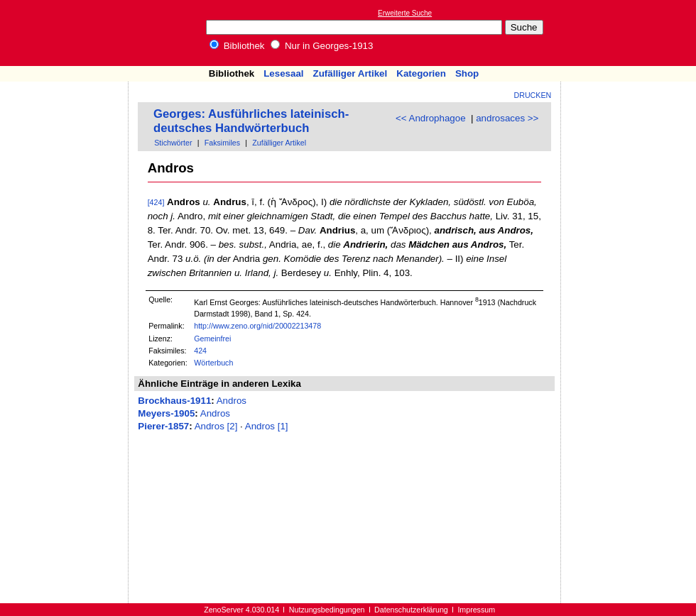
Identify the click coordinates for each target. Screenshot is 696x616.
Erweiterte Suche (405, 13)
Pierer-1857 (163, 426)
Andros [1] (267, 426)
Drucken (533, 95)
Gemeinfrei (212, 339)
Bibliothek (237, 46)
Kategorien (421, 73)
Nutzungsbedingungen (327, 610)
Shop (467, 73)
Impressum (476, 610)
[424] (156, 202)
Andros (232, 401)
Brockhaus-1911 (174, 401)
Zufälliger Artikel (350, 73)
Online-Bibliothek (67, 33)
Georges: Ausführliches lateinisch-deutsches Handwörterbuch (251, 121)
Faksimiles (222, 143)
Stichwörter (173, 143)
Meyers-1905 (166, 413)
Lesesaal (283, 73)
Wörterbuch (213, 363)
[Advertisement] (65, 123)
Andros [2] (216, 426)
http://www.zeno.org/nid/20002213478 (257, 326)
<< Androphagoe (431, 118)
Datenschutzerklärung (411, 610)
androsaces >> (507, 118)
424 (200, 351)
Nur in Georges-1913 (322, 46)
